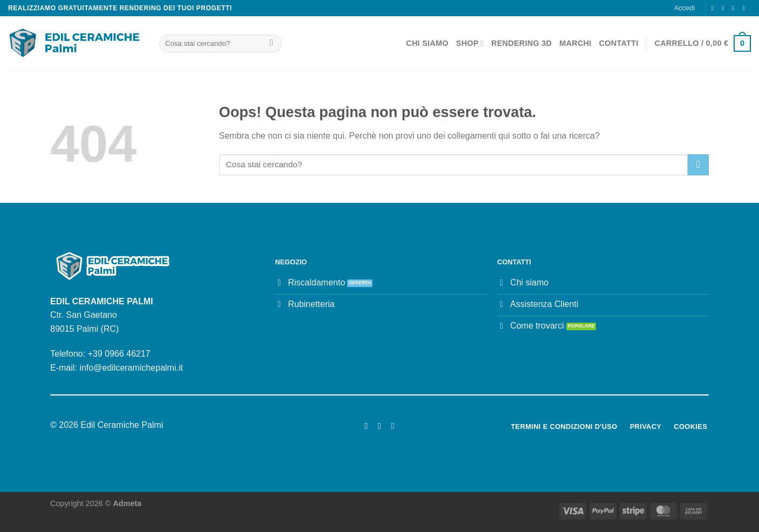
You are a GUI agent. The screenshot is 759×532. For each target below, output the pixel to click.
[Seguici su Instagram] (725, 8)
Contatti (619, 43)
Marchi (575, 43)
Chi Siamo (427, 43)
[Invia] (272, 44)
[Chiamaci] (746, 8)
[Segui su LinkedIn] (392, 426)
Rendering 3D (521, 43)
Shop (470, 43)
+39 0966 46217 (119, 354)
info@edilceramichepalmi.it (131, 368)
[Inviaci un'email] (735, 8)
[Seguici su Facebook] (715, 8)
